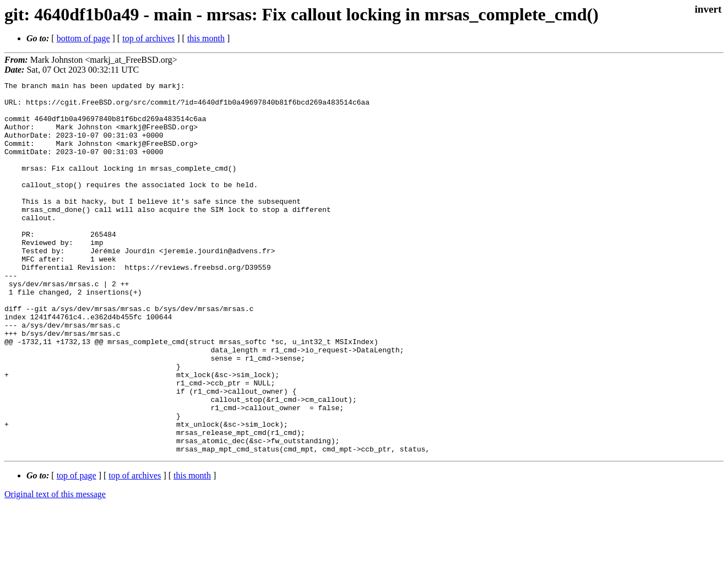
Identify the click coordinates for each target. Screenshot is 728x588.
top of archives (148, 38)
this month (206, 38)
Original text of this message (55, 568)
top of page (77, 550)
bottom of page (83, 38)
